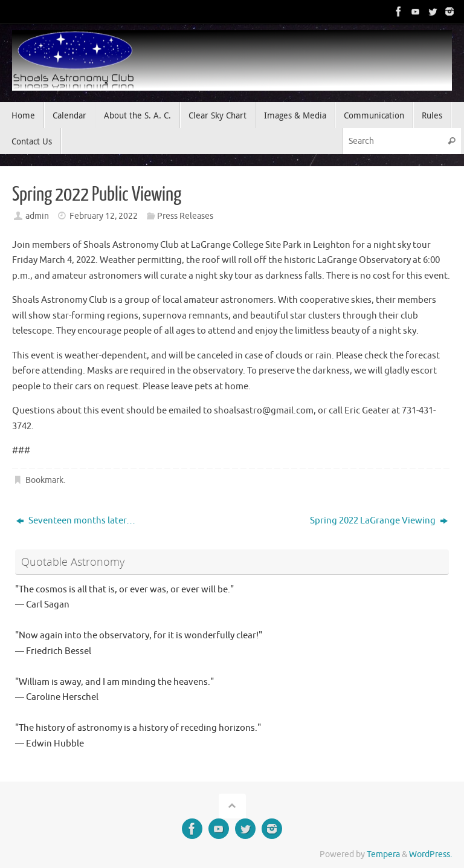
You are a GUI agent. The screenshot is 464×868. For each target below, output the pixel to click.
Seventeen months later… (76, 521)
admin (37, 216)
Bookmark (44, 480)
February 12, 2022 (104, 216)
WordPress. (430, 854)
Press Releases (185, 216)
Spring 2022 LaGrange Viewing (379, 521)
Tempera (383, 854)
